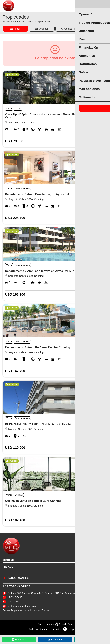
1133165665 (14, 601)
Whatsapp (19, 639)
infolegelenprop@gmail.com (22, 606)
